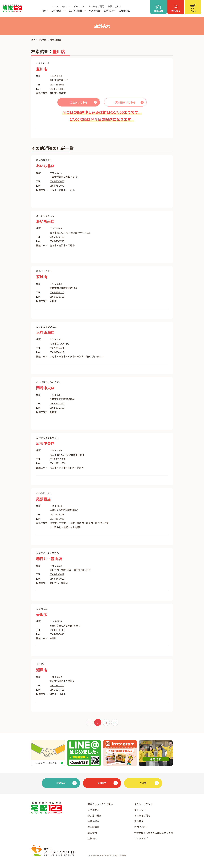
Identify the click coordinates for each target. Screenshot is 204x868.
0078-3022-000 (58, 459)
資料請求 (139, 821)
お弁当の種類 (95, 815)
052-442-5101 (57, 514)
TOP (33, 40)
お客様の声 (110, 11)
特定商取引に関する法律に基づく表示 (154, 833)
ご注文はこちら (79, 102)
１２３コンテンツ (61, 6)
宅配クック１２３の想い (100, 804)
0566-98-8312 (57, 292)
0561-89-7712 (57, 685)
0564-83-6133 (57, 630)
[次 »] (115, 722)
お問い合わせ (115, 6)
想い (45, 11)
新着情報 (92, 833)
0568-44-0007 (57, 574)
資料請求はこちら (125, 102)
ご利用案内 (93, 810)
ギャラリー (79, 6)
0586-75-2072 (57, 181)
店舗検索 (42, 40)
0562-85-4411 (57, 348)
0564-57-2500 (57, 403)
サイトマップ (141, 838)
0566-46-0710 (57, 237)
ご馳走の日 (125, 11)
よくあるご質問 (96, 6)
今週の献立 (94, 11)
